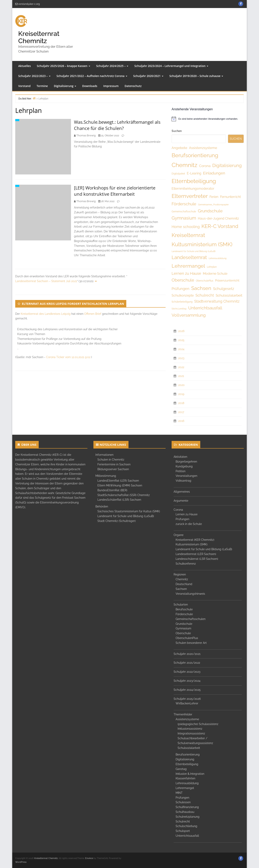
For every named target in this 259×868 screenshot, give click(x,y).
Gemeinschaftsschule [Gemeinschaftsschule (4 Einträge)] (184, 212)
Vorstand (24, 86)
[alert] (208, 119)
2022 (181, 367)
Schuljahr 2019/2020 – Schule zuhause (196, 76)
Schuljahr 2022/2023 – (34, 76)
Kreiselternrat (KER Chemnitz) (195, 540)
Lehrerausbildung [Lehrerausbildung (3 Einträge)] (218, 258)
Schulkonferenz (186, 564)
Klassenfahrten (185, 778)
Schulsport (183, 831)
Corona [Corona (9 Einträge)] (205, 166)
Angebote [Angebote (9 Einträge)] (179, 148)
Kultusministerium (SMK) (192, 544)
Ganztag (181, 769)
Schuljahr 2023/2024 (187, 681)
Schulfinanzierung (187, 807)
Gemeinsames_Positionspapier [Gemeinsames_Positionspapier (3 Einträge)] (213, 205)
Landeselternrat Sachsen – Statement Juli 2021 (46, 281)
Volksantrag (183, 481)
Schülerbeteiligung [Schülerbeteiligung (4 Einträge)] (182, 302)
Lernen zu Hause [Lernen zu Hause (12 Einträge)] (186, 273)
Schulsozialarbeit (189, 748)
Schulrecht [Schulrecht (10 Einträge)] (205, 295)
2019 (181, 394)
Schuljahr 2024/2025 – (112, 66)
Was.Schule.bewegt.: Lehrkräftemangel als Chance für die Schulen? (117, 125)
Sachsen (181, 589)
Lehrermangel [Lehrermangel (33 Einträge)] (188, 266)
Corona (178, 510)
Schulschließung (186, 826)
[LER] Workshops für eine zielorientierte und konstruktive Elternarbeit (115, 191)
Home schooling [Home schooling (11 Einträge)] (186, 227)
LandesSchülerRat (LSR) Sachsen (119, 500)
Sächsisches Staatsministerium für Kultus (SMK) (129, 511)
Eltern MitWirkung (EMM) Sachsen (120, 485)
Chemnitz (182, 579)
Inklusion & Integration (190, 774)
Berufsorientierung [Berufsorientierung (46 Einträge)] (195, 155)
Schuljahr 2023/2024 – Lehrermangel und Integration (171, 66)
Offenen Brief (93, 314)
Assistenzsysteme (187, 719)
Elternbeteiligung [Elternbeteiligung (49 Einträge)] (194, 181)
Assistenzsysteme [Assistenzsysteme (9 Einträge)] (203, 148)
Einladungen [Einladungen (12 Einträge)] (214, 173)
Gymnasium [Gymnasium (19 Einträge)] (184, 218)
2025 (181, 340)
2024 (181, 349)
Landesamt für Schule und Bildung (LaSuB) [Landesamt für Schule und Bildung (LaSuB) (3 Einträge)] (194, 251)
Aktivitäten (180, 457)
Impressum (111, 86)
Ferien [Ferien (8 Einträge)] (214, 197)
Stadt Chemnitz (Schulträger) (117, 521)
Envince (89, 858)
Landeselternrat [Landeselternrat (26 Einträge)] (189, 257)
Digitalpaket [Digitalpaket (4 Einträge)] (178, 174)
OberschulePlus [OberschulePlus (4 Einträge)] (205, 281)
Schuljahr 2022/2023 (187, 672)
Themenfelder (183, 714)
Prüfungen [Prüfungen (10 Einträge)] (181, 289)
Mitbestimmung (106, 476)
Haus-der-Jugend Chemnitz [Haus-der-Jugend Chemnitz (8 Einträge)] (218, 218)
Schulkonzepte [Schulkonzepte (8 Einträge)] (183, 295)
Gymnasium (183, 628)
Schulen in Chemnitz (111, 460)
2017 (181, 412)
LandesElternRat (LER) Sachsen (118, 481)
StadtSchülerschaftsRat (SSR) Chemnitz (124, 495)
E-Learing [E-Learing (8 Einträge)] (194, 173)
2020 (181, 385)
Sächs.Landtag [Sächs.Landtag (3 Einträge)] (179, 309)
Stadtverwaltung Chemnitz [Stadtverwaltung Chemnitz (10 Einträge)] (217, 301)
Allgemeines (182, 492)
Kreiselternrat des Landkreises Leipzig (46, 314)
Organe (179, 535)
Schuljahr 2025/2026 (187, 699)
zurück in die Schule (189, 524)
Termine (42, 86)
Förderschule (184, 614)
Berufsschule (184, 609)
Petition (181, 471)
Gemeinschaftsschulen (191, 619)
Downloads (90, 86)
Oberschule (183, 633)
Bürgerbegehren (186, 462)
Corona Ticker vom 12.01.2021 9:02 (68, 357)
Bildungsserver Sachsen (113, 469)
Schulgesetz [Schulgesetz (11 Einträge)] (224, 289)
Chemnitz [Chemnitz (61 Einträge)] (184, 165)
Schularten (181, 605)
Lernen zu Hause (187, 514)
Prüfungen (182, 519)
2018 (181, 403)
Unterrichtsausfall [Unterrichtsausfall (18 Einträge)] (205, 308)
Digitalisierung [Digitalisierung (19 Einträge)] (227, 166)
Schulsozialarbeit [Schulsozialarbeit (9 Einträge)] (229, 295)
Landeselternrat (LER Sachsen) (196, 554)
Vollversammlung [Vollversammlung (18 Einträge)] (189, 315)
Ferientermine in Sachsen (114, 464)
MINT (179, 793)
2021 (181, 376)
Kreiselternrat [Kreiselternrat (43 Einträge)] (188, 235)
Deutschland (184, 584)
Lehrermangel (185, 788)
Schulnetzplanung (188, 817)
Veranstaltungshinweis (190, 594)
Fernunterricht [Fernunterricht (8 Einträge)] (230, 197)
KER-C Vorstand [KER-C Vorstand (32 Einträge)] (220, 226)
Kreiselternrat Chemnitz (39, 37)
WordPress (21, 862)
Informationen (104, 455)
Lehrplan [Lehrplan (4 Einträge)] (212, 267)
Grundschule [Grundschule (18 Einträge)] (210, 211)
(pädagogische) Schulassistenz (198, 724)
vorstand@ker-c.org (29, 4)
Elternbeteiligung (187, 764)
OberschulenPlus (187, 638)
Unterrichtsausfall (187, 836)
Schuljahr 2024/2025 (187, 690)
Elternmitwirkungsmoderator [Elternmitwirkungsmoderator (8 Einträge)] (193, 189)
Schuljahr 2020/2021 (148, 76)
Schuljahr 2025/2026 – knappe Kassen (63, 66)
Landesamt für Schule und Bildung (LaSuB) (126, 516)
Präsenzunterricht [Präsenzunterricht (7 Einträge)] (227, 281)
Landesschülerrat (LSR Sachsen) (197, 559)
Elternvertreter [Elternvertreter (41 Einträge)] (190, 196)
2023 (181, 358)
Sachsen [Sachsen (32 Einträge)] (201, 288)
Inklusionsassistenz (190, 729)
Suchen (177, 131)
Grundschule (184, 624)
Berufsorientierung (188, 755)
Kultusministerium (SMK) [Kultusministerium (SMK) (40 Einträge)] (202, 244)
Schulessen (183, 802)
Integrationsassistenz (191, 733)
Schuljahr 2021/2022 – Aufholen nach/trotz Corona (92, 76)
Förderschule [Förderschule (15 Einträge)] (184, 204)
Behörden (102, 506)
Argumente (181, 501)
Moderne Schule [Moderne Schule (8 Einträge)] (215, 274)
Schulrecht (183, 821)
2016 (181, 421)
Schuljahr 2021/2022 (187, 663)
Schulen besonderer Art (191, 643)
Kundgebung (184, 466)
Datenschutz (133, 86)
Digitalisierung (65, 86)
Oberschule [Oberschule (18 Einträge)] (183, 280)
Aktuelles (24, 66)
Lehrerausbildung (187, 783)
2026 (181, 331)
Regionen (180, 574)
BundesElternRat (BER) (112, 490)
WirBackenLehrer (187, 703)
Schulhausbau (185, 812)
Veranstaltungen (186, 476)
